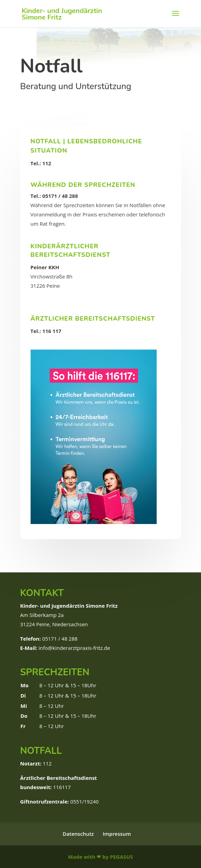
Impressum (117, 834)
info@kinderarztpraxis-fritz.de (74, 648)
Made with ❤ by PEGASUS (100, 857)
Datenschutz (78, 834)
